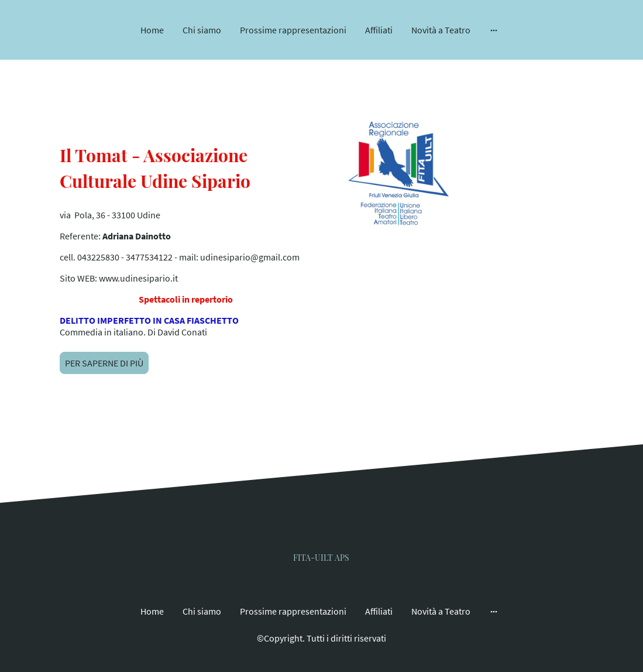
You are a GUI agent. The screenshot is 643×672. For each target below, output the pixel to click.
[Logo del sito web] (321, 551)
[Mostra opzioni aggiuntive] (494, 30)
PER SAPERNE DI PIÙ (104, 363)
